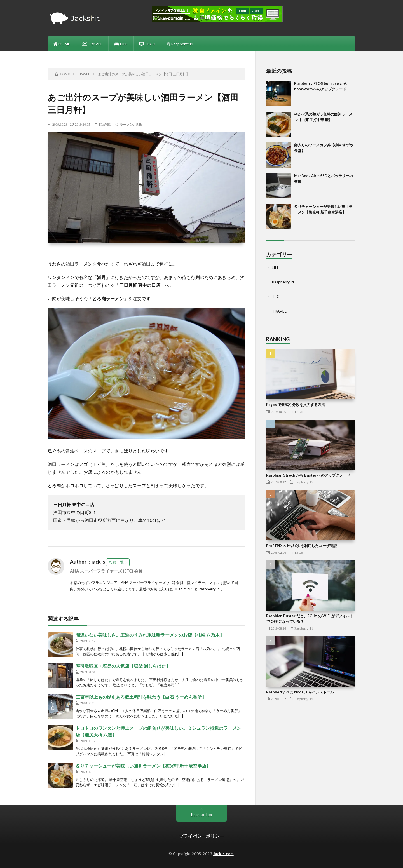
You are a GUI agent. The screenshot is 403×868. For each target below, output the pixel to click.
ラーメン (126, 124)
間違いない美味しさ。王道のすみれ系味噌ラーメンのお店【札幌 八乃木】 (150, 635)
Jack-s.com (223, 854)
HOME (62, 44)
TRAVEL (92, 44)
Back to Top (202, 814)
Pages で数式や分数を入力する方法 (296, 405)
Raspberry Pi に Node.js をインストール (300, 692)
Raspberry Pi (180, 44)
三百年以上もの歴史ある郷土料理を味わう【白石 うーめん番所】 (141, 697)
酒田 (139, 124)
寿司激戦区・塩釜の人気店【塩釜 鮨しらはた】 (123, 666)
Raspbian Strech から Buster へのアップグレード (308, 475)
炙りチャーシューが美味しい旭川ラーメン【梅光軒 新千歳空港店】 (143, 766)
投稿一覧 (116, 562)
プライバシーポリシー (201, 836)
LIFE (121, 44)
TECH (147, 44)
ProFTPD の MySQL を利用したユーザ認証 (302, 546)
